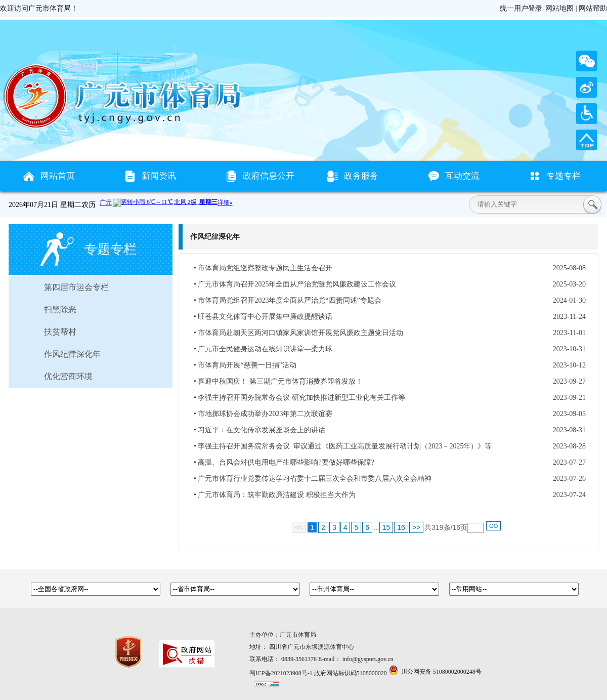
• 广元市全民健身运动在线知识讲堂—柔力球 (263, 349)
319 (437, 527)
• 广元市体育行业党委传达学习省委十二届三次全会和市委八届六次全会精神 (313, 479)
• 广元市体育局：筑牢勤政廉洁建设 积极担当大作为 (275, 495)
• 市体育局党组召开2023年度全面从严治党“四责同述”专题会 (288, 300)
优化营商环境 (68, 376)
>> (416, 527)
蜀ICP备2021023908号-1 (281, 673)
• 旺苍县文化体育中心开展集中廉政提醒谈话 (263, 317)
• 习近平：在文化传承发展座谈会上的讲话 (259, 430)
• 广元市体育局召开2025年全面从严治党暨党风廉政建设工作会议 (295, 284)
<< (299, 527)
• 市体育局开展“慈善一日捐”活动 (245, 365)
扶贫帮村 (60, 332)
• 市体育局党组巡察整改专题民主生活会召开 (263, 268)
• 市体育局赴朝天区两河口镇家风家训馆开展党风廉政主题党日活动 (298, 333)
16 (401, 527)
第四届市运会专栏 (76, 287)
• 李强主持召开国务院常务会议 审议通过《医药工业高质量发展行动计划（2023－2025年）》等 (343, 446)
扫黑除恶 (60, 310)
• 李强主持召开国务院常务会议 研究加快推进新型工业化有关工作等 (299, 398)
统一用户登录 (521, 8)
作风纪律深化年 (72, 354)
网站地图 (559, 8)
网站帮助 (593, 8)
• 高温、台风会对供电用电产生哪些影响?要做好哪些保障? (284, 462)
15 (386, 527)
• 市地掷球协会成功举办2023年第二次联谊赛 (263, 414)
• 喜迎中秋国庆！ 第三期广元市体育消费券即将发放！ (278, 381)
